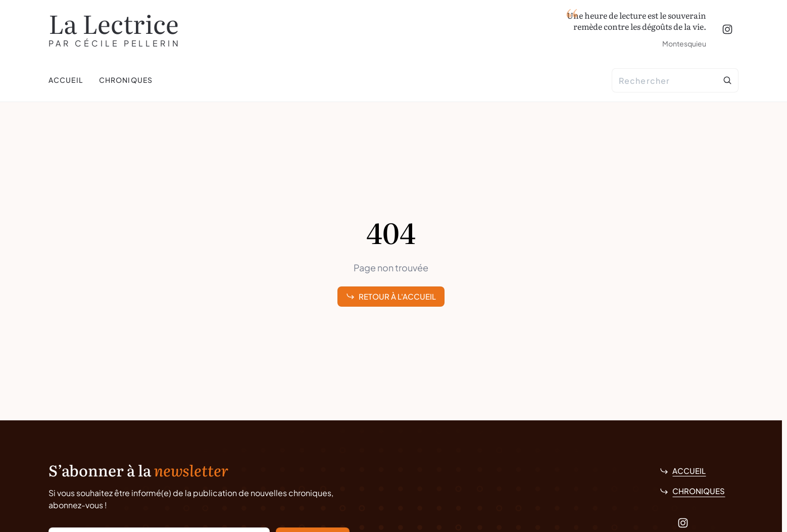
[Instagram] (727, 29)
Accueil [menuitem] (66, 80)
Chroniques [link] (692, 491)
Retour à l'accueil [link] (391, 296)
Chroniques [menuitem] (126, 80)
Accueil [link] (683, 471)
